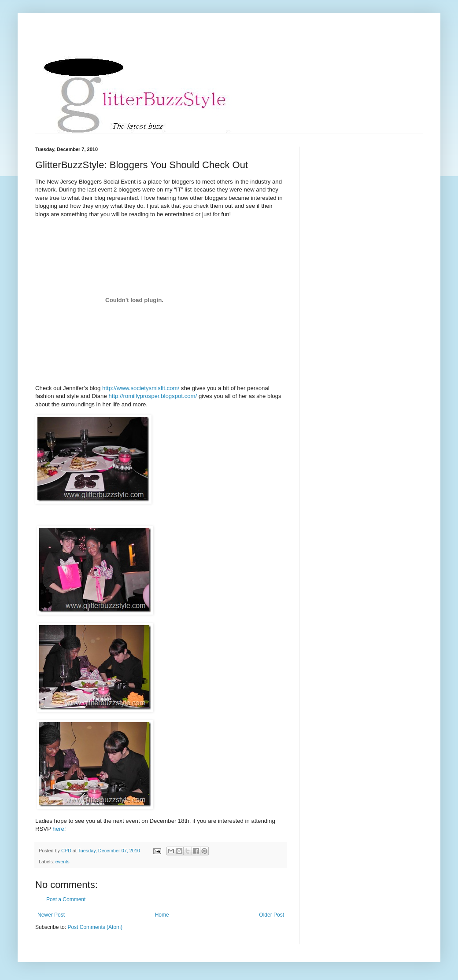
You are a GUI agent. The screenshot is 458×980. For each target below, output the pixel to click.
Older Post (271, 915)
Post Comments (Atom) (95, 927)
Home (162, 915)
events (63, 862)
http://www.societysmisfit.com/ (141, 388)
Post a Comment (66, 899)
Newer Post (51, 915)
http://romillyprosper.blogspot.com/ (153, 396)
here (58, 829)
